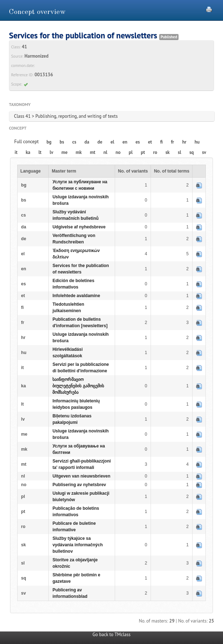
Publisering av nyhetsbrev (79, 485)
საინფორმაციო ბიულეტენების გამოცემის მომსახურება (78, 386)
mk (79, 152)
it (16, 152)
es (138, 142)
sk (167, 152)
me (64, 152)
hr (184, 142)
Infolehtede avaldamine (76, 296)
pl (131, 152)
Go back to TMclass (112, 635)
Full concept (27, 142)
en (125, 142)
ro (155, 152)
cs (74, 142)
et (150, 142)
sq (191, 152)
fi (162, 142)
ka (28, 152)
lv (51, 152)
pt (143, 152)
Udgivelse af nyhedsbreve (79, 227)
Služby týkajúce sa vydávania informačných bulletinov (77, 545)
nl (106, 152)
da (87, 142)
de (100, 142)
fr (173, 142)
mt (93, 152)
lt (40, 152)
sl (179, 152)
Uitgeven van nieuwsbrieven (81, 476)
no (118, 152)
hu (197, 142)
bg (49, 142)
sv (204, 152)
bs (62, 142)
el (112, 142)
